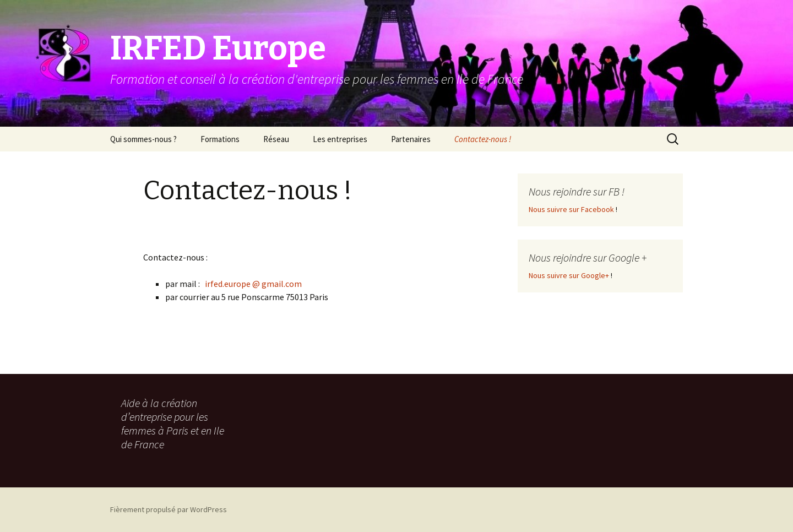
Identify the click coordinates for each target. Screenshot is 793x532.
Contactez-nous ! (483, 139)
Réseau (276, 139)
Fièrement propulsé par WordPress (169, 509)
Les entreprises (340, 139)
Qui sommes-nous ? (143, 139)
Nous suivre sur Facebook (571, 209)
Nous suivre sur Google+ (569, 275)
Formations (220, 139)
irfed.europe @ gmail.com (253, 284)
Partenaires (411, 139)
